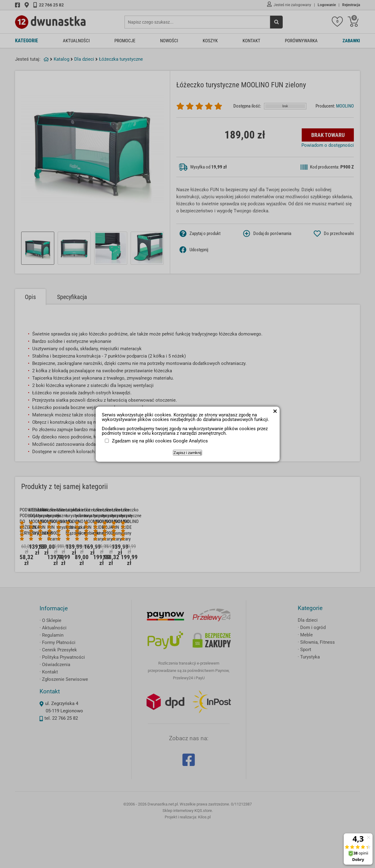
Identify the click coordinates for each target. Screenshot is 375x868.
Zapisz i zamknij (187, 453)
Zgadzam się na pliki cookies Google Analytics (160, 441)
